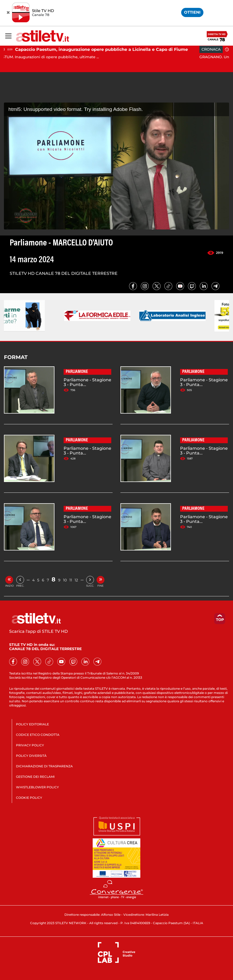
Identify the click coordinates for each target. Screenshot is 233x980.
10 (65, 580)
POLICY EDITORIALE (32, 724)
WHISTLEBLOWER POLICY (37, 787)
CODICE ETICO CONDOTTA (38, 735)
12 (76, 580)
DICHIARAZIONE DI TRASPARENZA (44, 766)
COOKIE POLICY (29, 798)
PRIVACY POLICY (30, 745)
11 (71, 580)
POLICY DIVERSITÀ (31, 756)
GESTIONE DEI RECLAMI (35, 777)
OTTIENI (192, 12)
